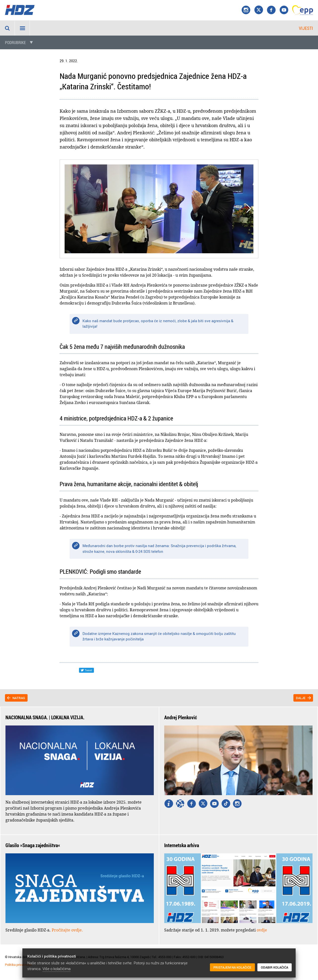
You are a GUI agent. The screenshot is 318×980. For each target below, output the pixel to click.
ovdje (262, 930)
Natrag (19, 698)
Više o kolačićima (57, 969)
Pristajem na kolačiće (232, 967)
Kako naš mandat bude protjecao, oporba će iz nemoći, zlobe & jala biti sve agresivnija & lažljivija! (158, 324)
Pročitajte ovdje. (67, 930)
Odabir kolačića (275, 967)
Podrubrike (15, 43)
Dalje (301, 698)
